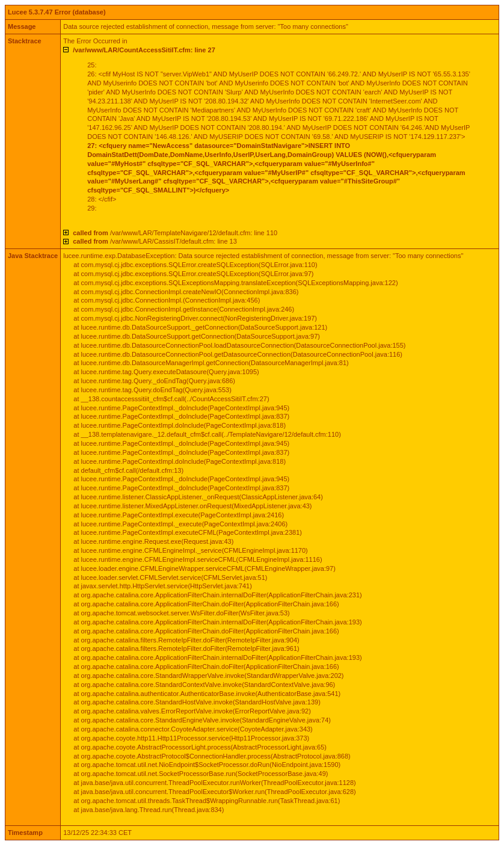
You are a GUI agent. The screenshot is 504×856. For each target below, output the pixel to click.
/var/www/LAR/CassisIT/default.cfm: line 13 (155, 241)
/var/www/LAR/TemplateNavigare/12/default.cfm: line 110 (175, 233)
